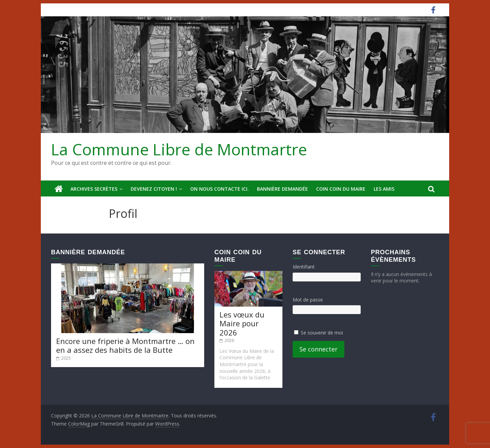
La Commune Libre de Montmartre (179, 149)
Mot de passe (308, 300)
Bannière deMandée (282, 189)
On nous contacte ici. (219, 189)
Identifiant (304, 267)
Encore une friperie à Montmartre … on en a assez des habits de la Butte (125, 345)
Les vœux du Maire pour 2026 (242, 323)
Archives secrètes (94, 189)
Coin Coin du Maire (341, 189)
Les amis (384, 189)
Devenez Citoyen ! (154, 189)
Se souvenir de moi (322, 333)
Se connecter (318, 349)
